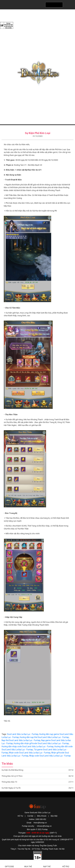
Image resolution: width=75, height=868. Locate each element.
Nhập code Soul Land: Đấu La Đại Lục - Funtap (50, 756)
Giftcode (9, 867)
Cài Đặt (30, 816)
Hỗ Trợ (20, 816)
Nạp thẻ (47, 867)
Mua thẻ (28, 867)
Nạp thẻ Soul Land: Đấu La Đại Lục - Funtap (21, 740)
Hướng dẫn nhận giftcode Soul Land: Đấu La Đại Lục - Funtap (41, 743)
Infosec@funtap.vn (44, 826)
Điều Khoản (42, 816)
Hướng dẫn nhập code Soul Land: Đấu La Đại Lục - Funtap (28, 746)
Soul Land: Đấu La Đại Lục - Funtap (23, 734)
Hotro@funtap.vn (40, 823)
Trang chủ (7, 128)
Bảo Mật (54, 816)
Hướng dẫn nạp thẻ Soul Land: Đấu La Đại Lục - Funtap (44, 737)
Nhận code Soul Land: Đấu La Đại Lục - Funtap (30, 753)
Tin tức (15, 128)
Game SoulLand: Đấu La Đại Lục (37, 813)
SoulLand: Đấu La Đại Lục (37, 73)
